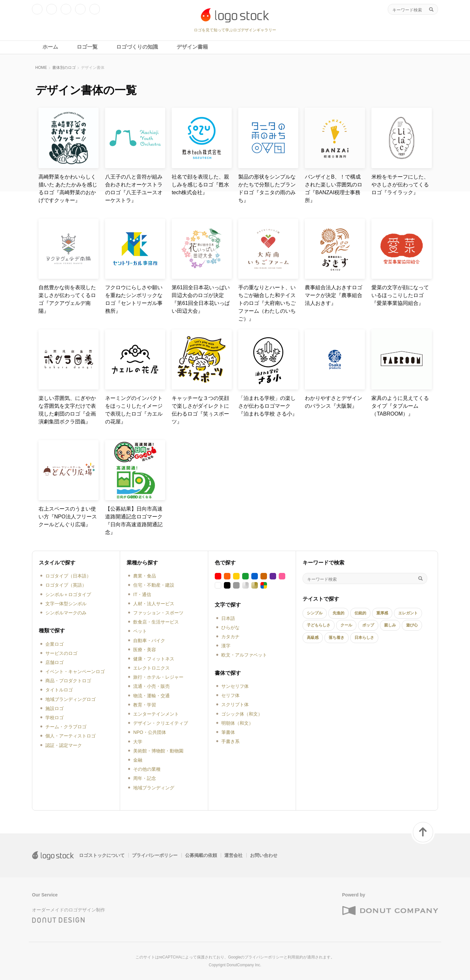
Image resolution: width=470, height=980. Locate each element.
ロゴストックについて (102, 855)
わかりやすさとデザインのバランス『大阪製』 (334, 402)
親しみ (390, 625)
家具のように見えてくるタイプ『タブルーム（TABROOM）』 (400, 406)
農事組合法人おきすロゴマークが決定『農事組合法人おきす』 (334, 295)
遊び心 (412, 625)
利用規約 (295, 957)
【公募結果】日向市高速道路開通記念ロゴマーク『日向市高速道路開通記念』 (134, 521)
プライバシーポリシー (155, 855)
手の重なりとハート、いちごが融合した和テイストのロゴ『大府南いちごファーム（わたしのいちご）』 (267, 303)
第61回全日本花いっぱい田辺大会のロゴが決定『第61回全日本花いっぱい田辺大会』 (201, 299)
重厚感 (382, 613)
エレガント (408, 613)
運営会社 (233, 855)
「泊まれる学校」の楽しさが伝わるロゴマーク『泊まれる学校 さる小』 (268, 406)
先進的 (338, 613)
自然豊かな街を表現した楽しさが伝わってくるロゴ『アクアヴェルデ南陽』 (67, 299)
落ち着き (337, 638)
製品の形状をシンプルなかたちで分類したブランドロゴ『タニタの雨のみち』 (267, 189)
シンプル (315, 613)
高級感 (313, 638)
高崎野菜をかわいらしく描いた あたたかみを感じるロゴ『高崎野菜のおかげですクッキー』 (68, 189)
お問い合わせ (264, 855)
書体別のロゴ (64, 68)
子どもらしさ (319, 625)
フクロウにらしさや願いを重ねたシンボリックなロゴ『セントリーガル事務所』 (134, 299)
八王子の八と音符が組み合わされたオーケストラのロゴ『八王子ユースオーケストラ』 (134, 189)
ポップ (368, 625)
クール (346, 625)
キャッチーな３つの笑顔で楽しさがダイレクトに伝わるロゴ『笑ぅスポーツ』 (200, 410)
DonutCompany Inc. (244, 965)
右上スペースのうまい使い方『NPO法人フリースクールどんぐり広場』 (68, 517)
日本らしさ (364, 638)
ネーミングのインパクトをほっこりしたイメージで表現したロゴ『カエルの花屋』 (134, 410)
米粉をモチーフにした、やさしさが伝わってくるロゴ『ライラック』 (400, 185)
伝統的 (360, 613)
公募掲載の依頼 (201, 855)
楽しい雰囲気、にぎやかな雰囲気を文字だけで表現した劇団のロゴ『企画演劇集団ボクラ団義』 (67, 410)
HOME (41, 68)
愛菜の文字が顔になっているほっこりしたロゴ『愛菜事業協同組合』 (400, 295)
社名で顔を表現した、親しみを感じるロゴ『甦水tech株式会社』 (200, 185)
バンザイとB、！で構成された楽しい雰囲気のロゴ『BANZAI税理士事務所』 (334, 189)
